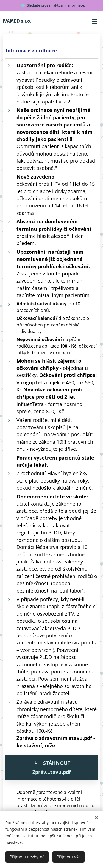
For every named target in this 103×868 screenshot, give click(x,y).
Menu (95, 21)
